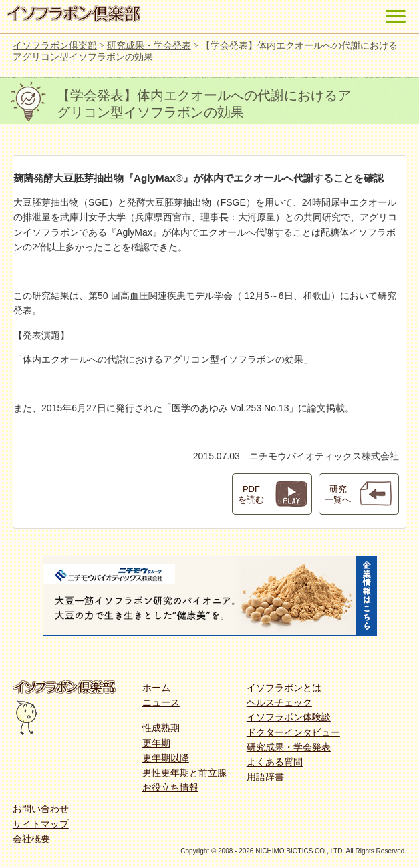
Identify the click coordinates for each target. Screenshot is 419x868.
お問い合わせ (41, 809)
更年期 (156, 743)
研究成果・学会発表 (289, 747)
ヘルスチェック (279, 702)
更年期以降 (166, 758)
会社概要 (31, 839)
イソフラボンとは (284, 688)
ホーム (156, 688)
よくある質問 (275, 762)
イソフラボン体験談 (289, 717)
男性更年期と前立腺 (184, 773)
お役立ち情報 (170, 787)
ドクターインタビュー (293, 732)
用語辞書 (265, 777)
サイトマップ (41, 824)
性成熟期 (161, 728)
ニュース (161, 702)
